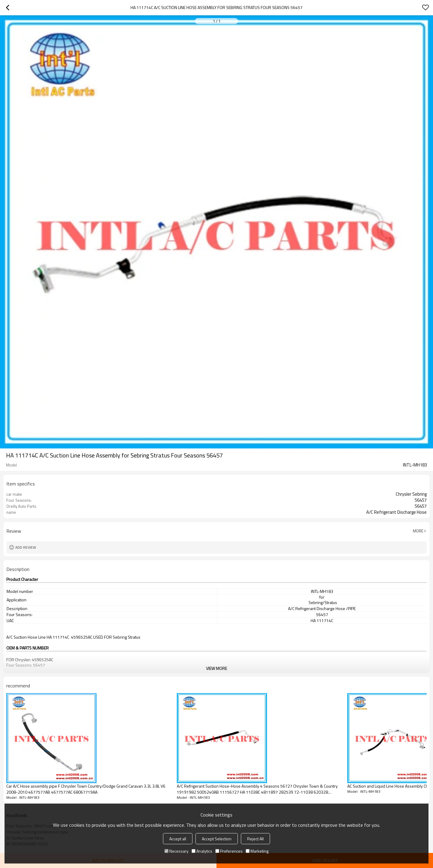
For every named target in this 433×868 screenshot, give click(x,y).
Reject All (255, 839)
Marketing (257, 851)
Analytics (202, 851)
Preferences (229, 851)
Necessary (177, 851)
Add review (26, 547)
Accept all (178, 839)
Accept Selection (217, 839)
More (418, 531)
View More (216, 668)
